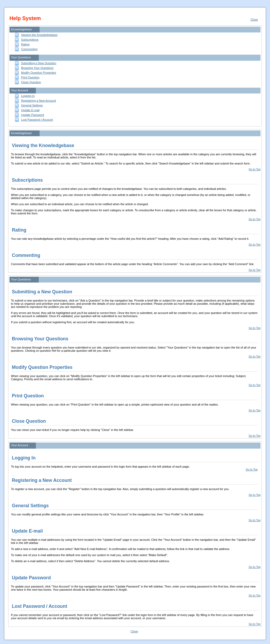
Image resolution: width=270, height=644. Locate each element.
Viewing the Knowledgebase (39, 35)
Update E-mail (30, 110)
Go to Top (255, 169)
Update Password (33, 115)
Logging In (28, 96)
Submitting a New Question (39, 63)
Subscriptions (30, 40)
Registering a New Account (38, 101)
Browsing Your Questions (37, 68)
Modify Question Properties (39, 73)
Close (254, 20)
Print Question (30, 77)
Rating (25, 44)
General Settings (32, 105)
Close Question (31, 82)
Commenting (29, 49)
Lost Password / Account (37, 120)
